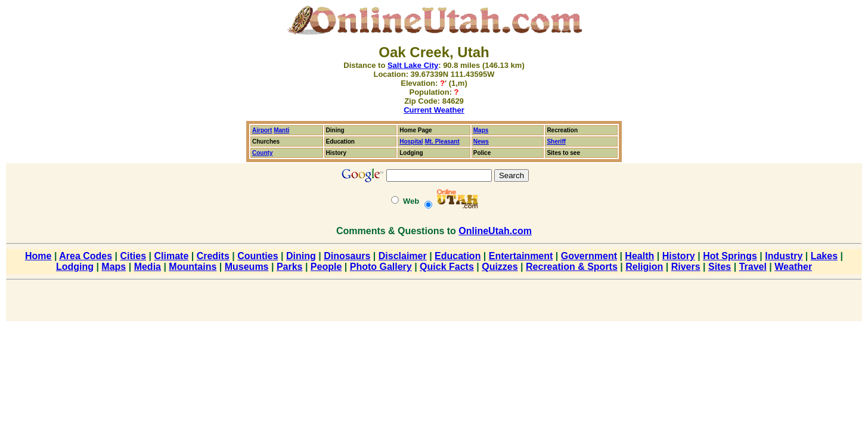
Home (38, 256)
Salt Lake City (413, 65)
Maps (481, 130)
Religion (644, 267)
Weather (793, 267)
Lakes (824, 256)
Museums (247, 267)
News (481, 142)
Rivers (686, 267)
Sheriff (556, 142)
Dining (301, 256)
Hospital (411, 142)
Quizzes (500, 267)
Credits (213, 256)
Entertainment (521, 256)
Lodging (75, 267)
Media (148, 267)
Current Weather (434, 110)
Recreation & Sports (572, 267)
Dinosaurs (347, 256)
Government (589, 256)
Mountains (193, 267)
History (679, 256)
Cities (134, 256)
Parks (290, 267)
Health (639, 256)
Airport (262, 130)
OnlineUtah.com (495, 231)
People (326, 267)
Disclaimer (403, 256)
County (262, 153)
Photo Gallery (381, 267)
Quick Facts (447, 267)
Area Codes (86, 256)
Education (458, 256)
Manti (281, 130)
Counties (258, 256)
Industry (784, 256)
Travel (753, 267)
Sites (720, 267)
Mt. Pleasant (442, 142)
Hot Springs (730, 256)
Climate (171, 256)
